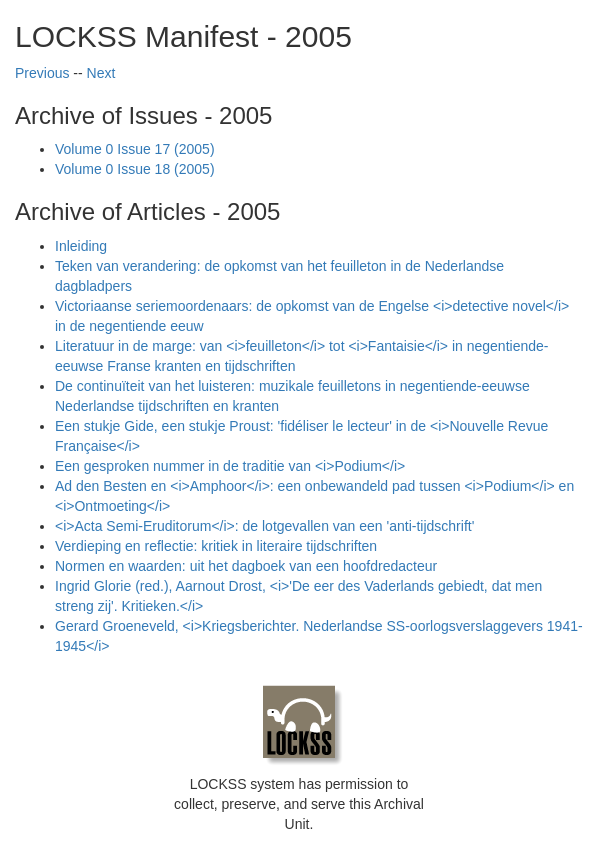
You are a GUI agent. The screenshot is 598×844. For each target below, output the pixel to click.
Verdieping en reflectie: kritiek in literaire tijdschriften (216, 546)
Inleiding (81, 246)
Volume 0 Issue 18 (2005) (135, 169)
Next (101, 73)
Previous (42, 73)
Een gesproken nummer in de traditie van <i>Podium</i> (230, 466)
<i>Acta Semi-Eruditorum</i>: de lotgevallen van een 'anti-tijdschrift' (264, 526)
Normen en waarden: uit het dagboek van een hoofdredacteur (246, 566)
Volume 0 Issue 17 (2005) (135, 149)
